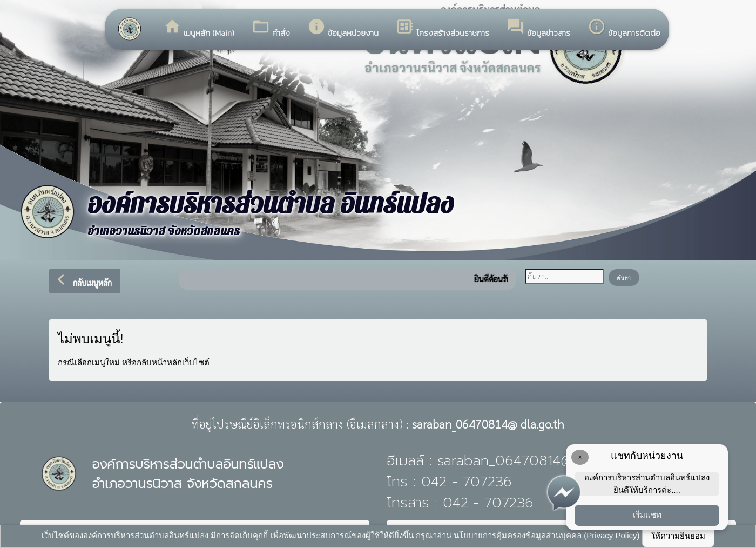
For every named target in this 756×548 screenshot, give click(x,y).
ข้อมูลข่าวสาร (538, 28)
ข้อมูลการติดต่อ (624, 28)
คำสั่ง (271, 28)
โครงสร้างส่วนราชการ (443, 28)
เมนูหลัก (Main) (199, 28)
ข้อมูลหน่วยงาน (343, 28)
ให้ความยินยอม (678, 536)
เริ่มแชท (647, 515)
